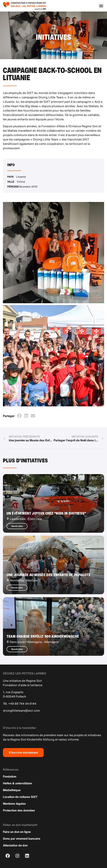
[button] (101, 6)
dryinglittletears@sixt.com (21, 711)
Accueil (45, 45)
